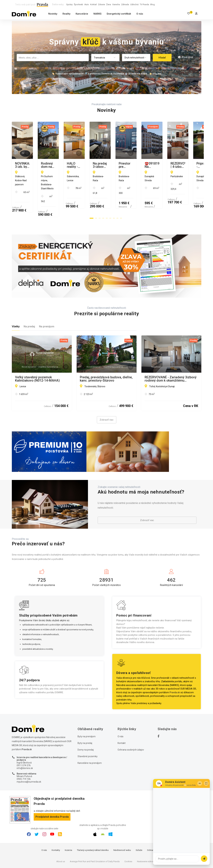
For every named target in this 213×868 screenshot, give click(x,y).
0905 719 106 (24, 759)
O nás (140, 14)
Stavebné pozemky (88, 737)
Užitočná (134, 4)
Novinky (53, 14)
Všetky (16, 307)
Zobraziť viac (107, 400)
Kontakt (122, 723)
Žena (109, 4)
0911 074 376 (24, 746)
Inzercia (68, 831)
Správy (69, 4)
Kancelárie (82, 14)
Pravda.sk (175, 673)
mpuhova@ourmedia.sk (29, 762)
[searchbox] (53, 57)
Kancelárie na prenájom (90, 743)
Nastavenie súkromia (147, 842)
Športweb (78, 4)
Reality (66, 14)
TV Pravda (144, 4)
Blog (153, 4)
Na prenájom (47, 307)
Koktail (93, 4)
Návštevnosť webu (122, 831)
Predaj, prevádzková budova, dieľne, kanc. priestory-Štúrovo (106, 359)
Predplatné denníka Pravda (52, 797)
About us (61, 842)
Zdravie (101, 4)
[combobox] (53, 58)
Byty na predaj (85, 723)
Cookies (128, 842)
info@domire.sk (25, 748)
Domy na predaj (86, 730)
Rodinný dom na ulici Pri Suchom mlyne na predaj (104, 165)
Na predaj (29, 307)
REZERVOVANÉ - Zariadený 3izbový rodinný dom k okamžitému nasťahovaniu (171, 359)
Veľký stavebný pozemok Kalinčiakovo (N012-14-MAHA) (37, 359)
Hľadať (162, 58)
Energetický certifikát (119, 14)
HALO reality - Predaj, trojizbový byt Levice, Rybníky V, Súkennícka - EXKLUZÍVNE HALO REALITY (171, 165)
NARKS (97, 14)
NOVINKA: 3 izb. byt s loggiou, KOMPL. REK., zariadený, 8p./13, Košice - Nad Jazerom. (38, 165)
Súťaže (139, 831)
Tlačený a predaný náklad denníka (93, 831)
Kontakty (56, 831)
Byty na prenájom (87, 717)
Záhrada (125, 4)
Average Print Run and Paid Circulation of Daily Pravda (95, 842)
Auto (87, 4)
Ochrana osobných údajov (131, 730)
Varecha (116, 4)
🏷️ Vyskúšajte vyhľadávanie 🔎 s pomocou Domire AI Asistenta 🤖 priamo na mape (99, 74)
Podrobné (186, 57)
